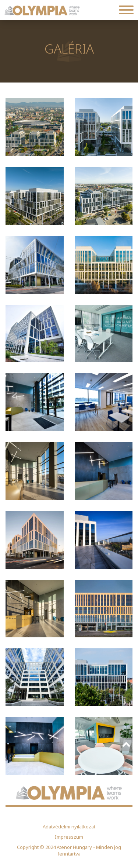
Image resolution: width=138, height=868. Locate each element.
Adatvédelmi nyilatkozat (69, 827)
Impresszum (69, 837)
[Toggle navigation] (126, 10)
